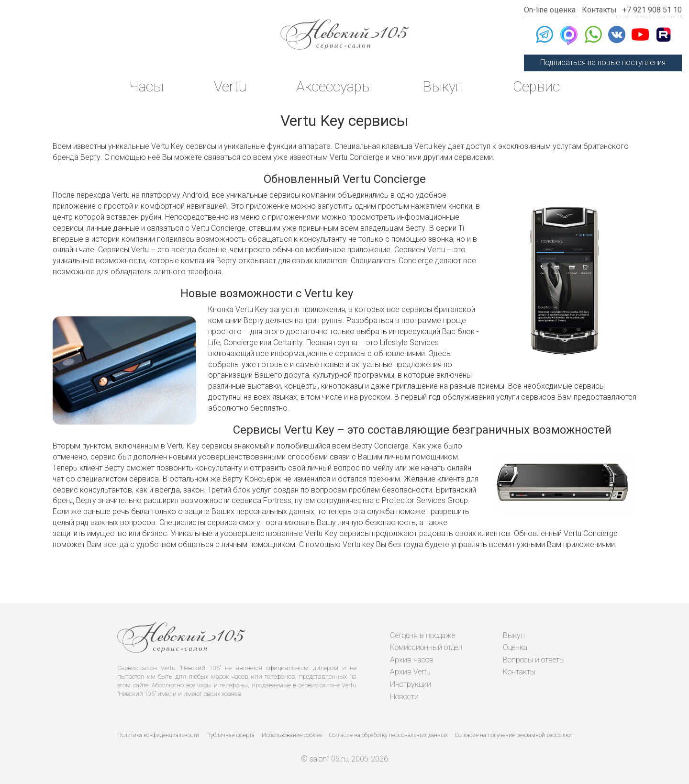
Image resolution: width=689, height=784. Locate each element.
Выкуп (443, 86)
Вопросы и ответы (534, 660)
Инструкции (411, 684)
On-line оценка (550, 10)
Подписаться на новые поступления (603, 62)
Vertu (230, 86)
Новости (404, 697)
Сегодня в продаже (422, 635)
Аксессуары (334, 86)
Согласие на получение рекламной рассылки (513, 735)
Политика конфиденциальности (158, 735)
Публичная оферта (230, 735)
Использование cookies (292, 735)
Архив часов (412, 660)
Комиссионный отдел (426, 647)
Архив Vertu (410, 672)
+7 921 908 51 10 (652, 10)
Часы (146, 86)
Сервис (536, 86)
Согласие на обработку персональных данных (389, 735)
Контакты (599, 10)
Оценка (515, 647)
